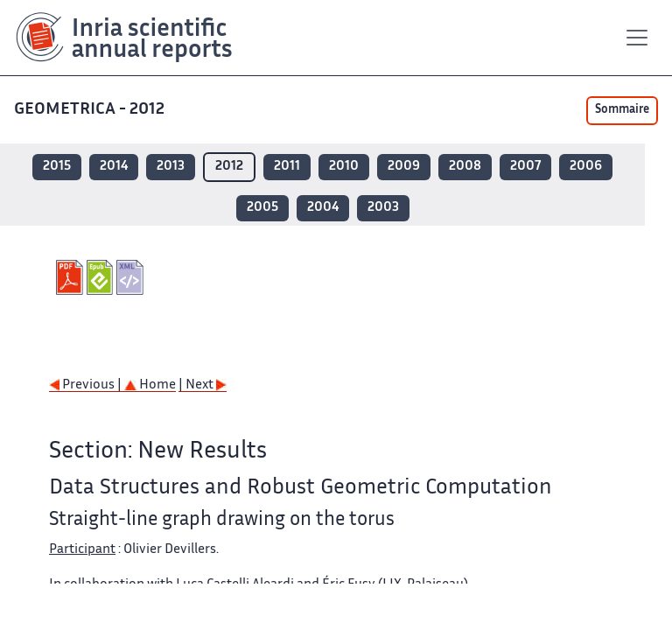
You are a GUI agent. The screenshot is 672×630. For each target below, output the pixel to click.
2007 (525, 167)
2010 (344, 167)
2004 (323, 208)
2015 (57, 167)
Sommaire (622, 110)
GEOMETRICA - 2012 (91, 110)
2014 (114, 167)
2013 (171, 167)
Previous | (87, 385)
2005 (262, 208)
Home (150, 385)
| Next (203, 385)
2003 (383, 208)
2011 (287, 167)
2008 (465, 167)
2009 (404, 167)
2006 (586, 167)
